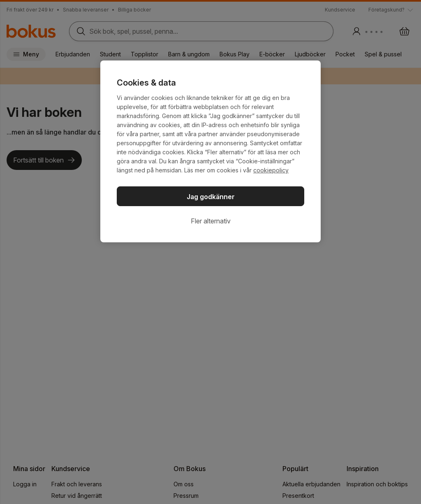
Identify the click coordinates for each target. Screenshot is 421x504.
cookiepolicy (271, 170)
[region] (210, 151)
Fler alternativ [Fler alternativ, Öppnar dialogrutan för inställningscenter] (211, 221)
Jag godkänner (211, 197)
